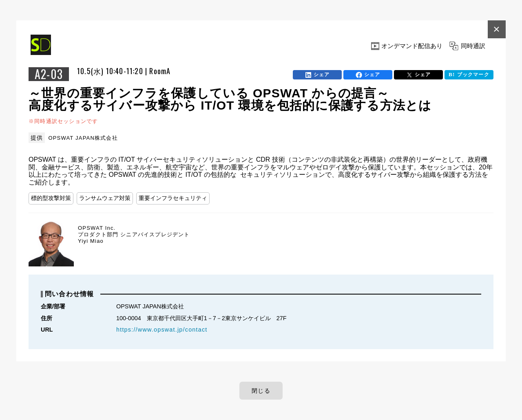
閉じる (261, 391)
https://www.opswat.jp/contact (162, 330)
